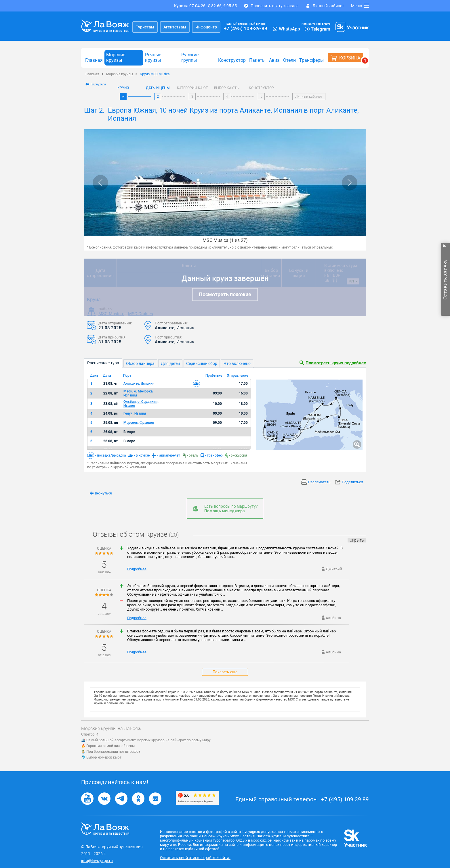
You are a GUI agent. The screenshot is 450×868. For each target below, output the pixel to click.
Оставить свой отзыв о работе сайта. (195, 858)
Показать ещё (225, 672)
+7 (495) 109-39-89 (246, 28)
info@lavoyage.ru (97, 861)
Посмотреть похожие (225, 294)
